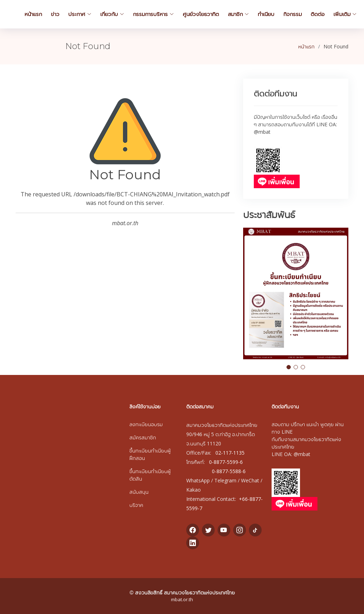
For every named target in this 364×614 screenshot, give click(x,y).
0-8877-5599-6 (226, 462)
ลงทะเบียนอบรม (146, 424)
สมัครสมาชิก (143, 437)
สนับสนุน (139, 492)
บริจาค (136, 505)
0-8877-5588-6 (229, 471)
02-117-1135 (230, 453)
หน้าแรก (306, 46)
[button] (289, 367)
